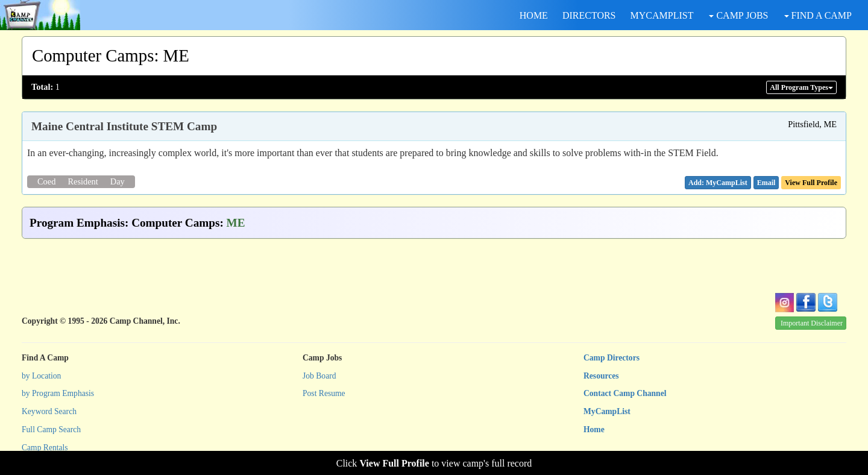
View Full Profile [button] (811, 183)
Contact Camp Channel (625, 393)
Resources (601, 376)
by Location (41, 376)
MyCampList (607, 411)
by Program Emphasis (58, 393)
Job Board (319, 376)
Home (594, 429)
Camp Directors (612, 358)
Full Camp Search (51, 429)
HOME (534, 15)
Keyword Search (49, 411)
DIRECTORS (589, 15)
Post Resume (324, 393)
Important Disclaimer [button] (812, 323)
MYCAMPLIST (662, 15)
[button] (766, 183)
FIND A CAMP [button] (818, 15)
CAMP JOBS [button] (738, 15)
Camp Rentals (45, 448)
